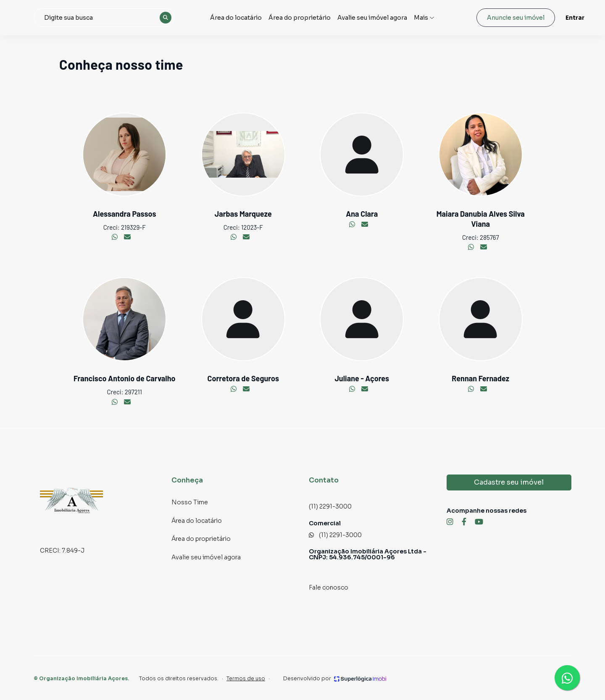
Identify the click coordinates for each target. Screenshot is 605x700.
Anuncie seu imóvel (502, 18)
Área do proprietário (318, 17)
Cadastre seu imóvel (509, 482)
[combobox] (141, 18)
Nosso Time (190, 502)
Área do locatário (257, 17)
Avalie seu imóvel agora (390, 17)
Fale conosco (329, 587)
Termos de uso (246, 678)
